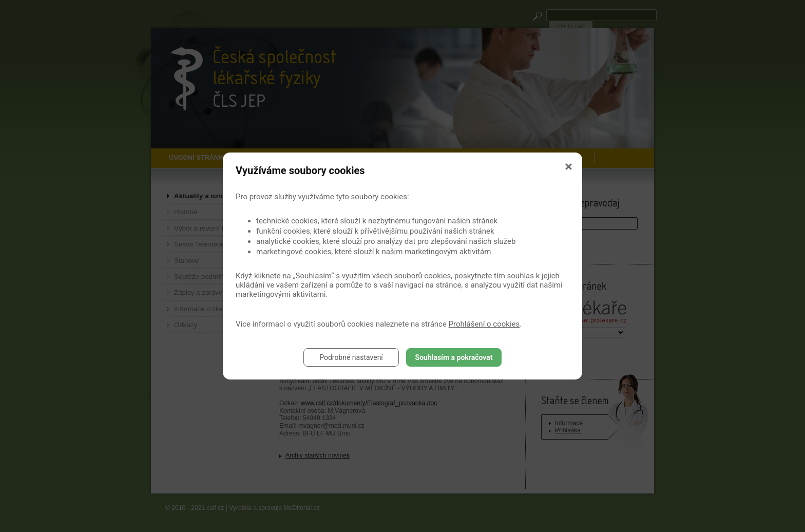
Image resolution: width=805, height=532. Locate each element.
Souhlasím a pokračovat (454, 357)
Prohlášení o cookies (484, 324)
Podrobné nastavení (351, 357)
